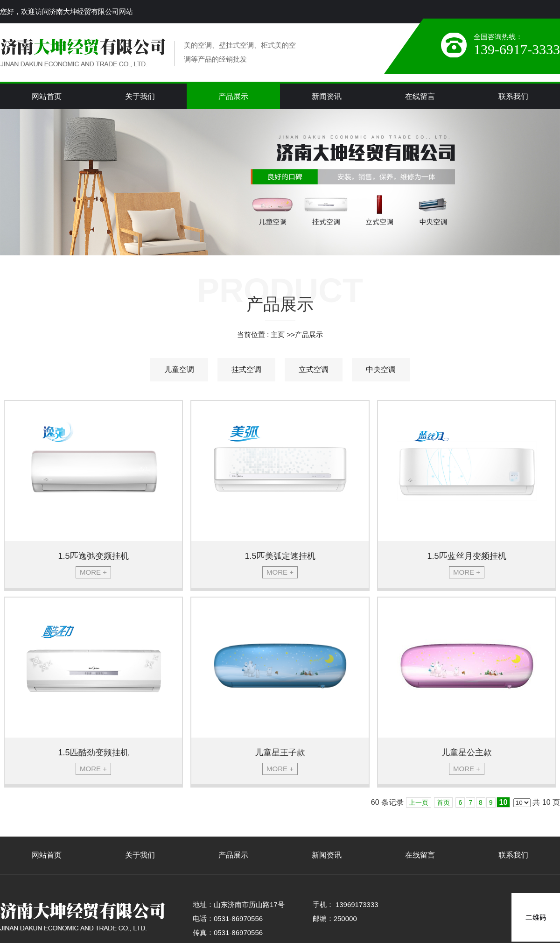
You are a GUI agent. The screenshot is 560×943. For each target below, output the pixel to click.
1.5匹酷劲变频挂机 (93, 753)
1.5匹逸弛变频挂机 (93, 556)
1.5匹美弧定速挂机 (280, 556)
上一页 (419, 802)
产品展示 (309, 334)
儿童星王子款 (280, 753)
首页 (443, 802)
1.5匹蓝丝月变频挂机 (466, 556)
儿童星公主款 (467, 753)
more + (93, 572)
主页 (278, 334)
